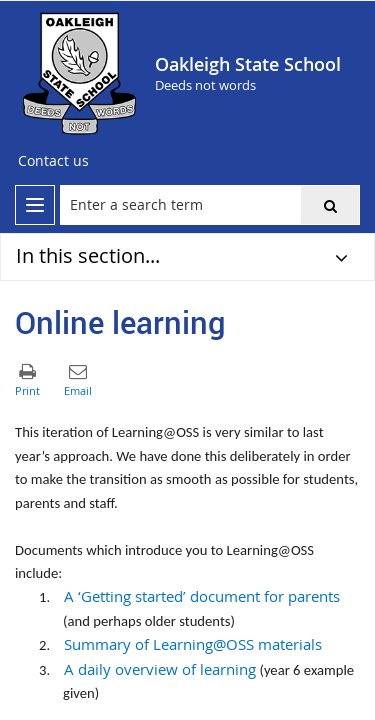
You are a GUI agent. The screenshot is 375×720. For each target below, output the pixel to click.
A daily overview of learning (160, 669)
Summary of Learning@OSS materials (193, 644)
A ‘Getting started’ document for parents (202, 596)
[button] (330, 205)
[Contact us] (53, 161)
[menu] (35, 205)
